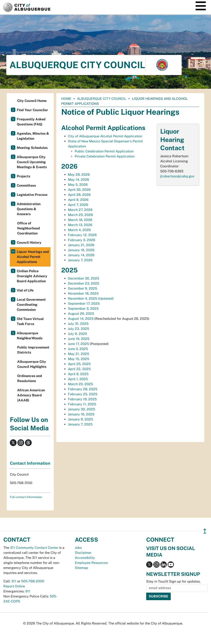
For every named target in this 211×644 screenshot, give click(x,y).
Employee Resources (91, 563)
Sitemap (81, 568)
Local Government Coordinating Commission (31, 305)
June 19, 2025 (79, 339)
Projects (23, 176)
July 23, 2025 (79, 329)
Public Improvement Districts (33, 350)
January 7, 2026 (80, 260)
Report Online (14, 586)
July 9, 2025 (77, 334)
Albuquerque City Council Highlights (32, 364)
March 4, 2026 (79, 230)
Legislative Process (32, 195)
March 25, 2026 (80, 215)
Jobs (78, 548)
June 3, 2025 (78, 349)
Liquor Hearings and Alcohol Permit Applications (33, 257)
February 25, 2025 (83, 394)
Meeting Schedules (32, 148)
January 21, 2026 (81, 245)
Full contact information (26, 497)
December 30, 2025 (84, 278)
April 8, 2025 (78, 374)
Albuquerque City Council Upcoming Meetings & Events (32, 162)
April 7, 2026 (78, 205)
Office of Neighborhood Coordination (29, 228)
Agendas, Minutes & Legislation (33, 136)
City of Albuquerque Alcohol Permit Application (105, 136)
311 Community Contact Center (34, 548)
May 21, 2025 (79, 354)
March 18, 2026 (80, 220)
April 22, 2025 (79, 369)
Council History (29, 243)
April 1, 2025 (78, 379)
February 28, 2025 (83, 389)
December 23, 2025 (84, 283)
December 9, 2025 (83, 288)
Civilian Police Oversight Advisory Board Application (32, 276)
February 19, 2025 (82, 399)
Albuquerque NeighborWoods (30, 336)
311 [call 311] (14, 581)
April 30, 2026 (79, 190)
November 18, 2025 (83, 293)
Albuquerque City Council (102, 99)
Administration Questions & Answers (29, 209)
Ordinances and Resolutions (30, 378)
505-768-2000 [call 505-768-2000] (33, 581)
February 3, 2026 (82, 240)
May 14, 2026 (79, 180)
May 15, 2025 (79, 359)
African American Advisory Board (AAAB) (31, 395)
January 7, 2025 (80, 424)
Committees (26, 185)
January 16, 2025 (81, 414)
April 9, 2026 (78, 200)
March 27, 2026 (80, 210)
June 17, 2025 (78, 344)
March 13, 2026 (80, 225)
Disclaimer (83, 553)
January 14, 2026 (81, 255)
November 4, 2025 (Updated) (91, 299)
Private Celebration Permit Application (105, 156)
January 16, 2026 (81, 250)
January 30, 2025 (81, 409)
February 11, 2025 (82, 404)
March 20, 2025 (80, 384)
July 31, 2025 (78, 324)
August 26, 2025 (81, 314)
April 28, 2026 (79, 195)
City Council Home (32, 101)
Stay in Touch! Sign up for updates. (173, 581)
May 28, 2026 (79, 175)
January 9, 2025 (80, 419)
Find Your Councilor (32, 110)
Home (66, 99)
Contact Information (30, 463)
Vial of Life (25, 290)
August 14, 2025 (81, 319)
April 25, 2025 (79, 364)
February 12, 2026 (82, 235)
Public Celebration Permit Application (104, 151)
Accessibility (85, 558)
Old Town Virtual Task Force (30, 321)
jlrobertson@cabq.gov (177, 176)
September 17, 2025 (84, 304)
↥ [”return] (205, 531)
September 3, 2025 (83, 309)
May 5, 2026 (78, 185)
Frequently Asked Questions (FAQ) (31, 122)
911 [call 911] (28, 591)
